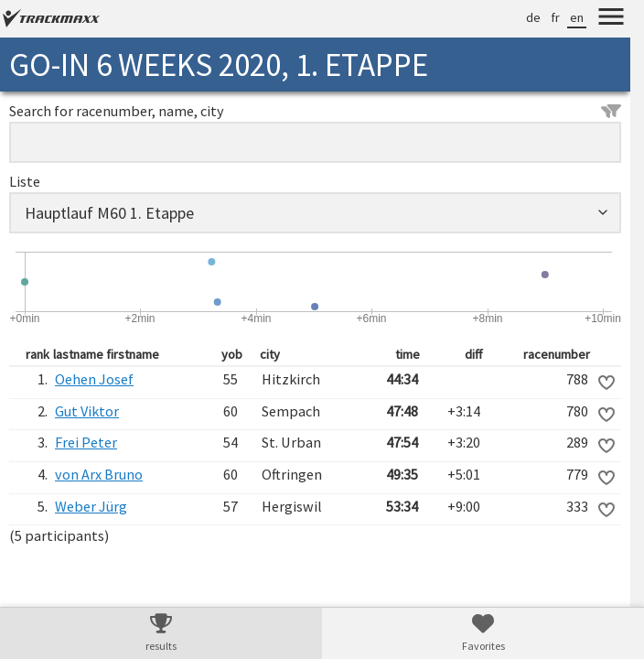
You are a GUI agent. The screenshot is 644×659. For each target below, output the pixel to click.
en (577, 17)
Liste (25, 181)
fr (555, 17)
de (533, 17)
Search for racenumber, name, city (315, 111)
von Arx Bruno (99, 474)
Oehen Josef (94, 379)
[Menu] (611, 19)
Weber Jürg (91, 506)
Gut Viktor (87, 411)
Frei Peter (86, 442)
